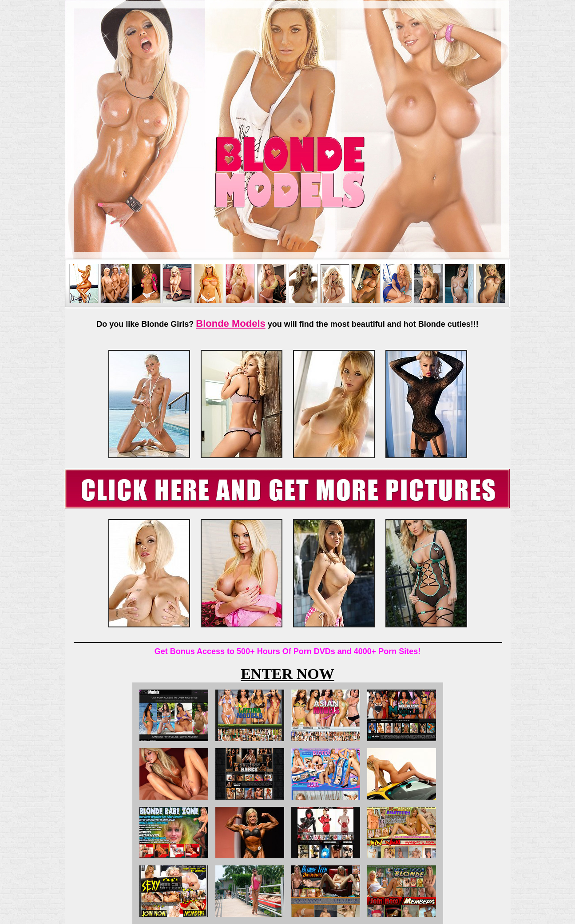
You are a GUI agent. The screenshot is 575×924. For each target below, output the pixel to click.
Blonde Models (230, 323)
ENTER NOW (287, 674)
